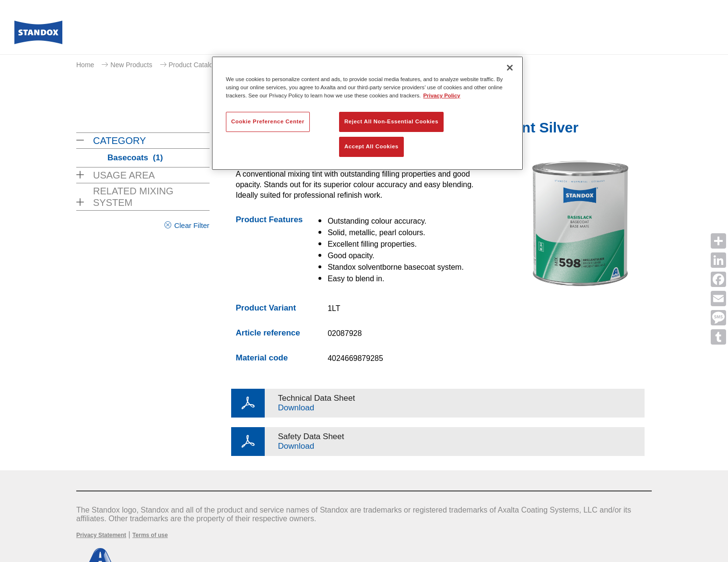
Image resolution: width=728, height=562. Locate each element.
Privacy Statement (101, 535)
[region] (367, 113)
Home (85, 65)
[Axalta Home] (38, 35)
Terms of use (150, 535)
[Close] (510, 68)
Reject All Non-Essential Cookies (391, 121)
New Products (131, 65)
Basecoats (135, 158)
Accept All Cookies (371, 146)
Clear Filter (192, 225)
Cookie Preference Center (268, 121)
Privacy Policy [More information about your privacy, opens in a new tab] (442, 96)
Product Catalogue (197, 65)
